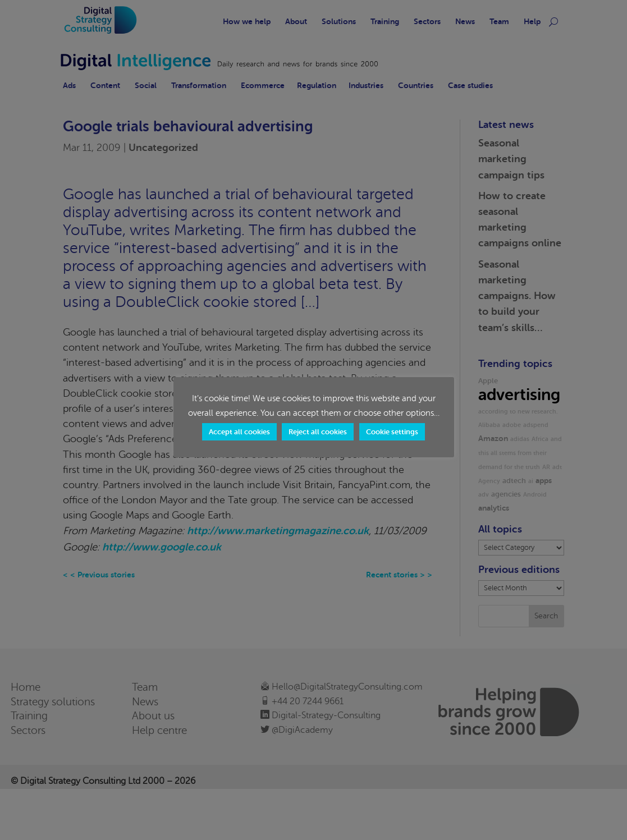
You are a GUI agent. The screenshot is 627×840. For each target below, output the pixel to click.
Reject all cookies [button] (318, 432)
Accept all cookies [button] (239, 432)
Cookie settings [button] (392, 432)
